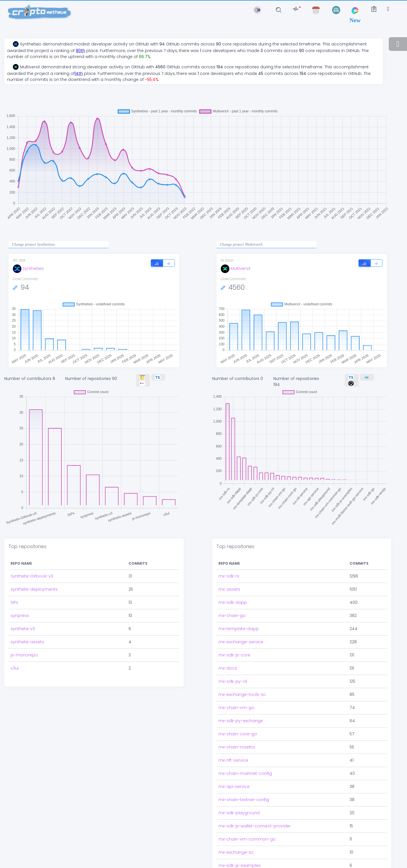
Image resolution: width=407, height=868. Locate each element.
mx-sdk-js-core (234, 639)
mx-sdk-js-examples (240, 849)
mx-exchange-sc (236, 836)
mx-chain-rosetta (237, 731)
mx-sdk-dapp (233, 586)
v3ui (15, 652)
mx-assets (229, 573)
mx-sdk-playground (239, 797)
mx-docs (228, 652)
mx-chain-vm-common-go (247, 823)
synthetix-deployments (34, 573)
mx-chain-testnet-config (244, 784)
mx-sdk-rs (229, 560)
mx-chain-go (232, 600)
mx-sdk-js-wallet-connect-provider (255, 810)
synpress (20, 600)
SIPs (14, 586)
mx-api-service (234, 771)
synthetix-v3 (23, 613)
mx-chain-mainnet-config (245, 757)
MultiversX (236, 268)
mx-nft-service (233, 744)
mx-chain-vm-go (236, 692)
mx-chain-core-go (238, 718)
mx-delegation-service (242, 863)
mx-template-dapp (239, 613)
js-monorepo (24, 639)
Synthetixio (28, 268)
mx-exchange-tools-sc (242, 678)
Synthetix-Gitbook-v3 (32, 560)
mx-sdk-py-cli (233, 665)
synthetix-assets (27, 626)
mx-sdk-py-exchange (241, 705)
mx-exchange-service (241, 626)
